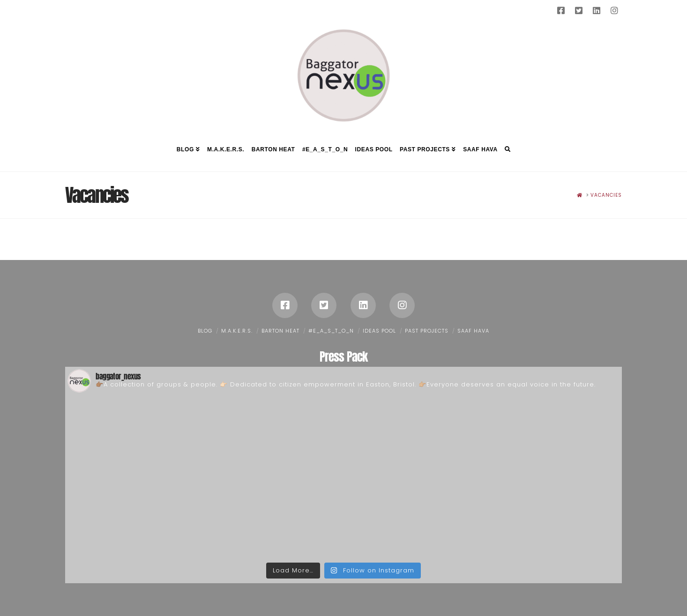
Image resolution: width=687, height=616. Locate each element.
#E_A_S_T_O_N (331, 331)
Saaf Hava (473, 331)
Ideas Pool (379, 331)
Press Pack (343, 356)
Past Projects (427, 331)
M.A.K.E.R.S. (237, 331)
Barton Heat (280, 331)
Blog (205, 331)
